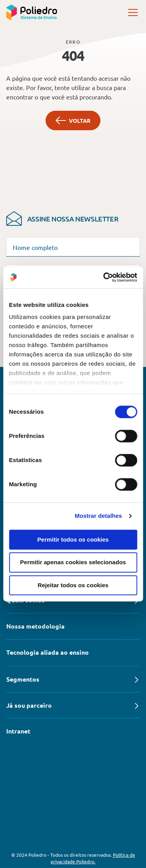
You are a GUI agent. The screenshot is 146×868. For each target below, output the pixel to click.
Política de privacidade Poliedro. (93, 858)
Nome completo (35, 247)
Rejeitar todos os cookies (73, 585)
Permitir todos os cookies (73, 539)
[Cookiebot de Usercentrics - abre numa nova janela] (104, 277)
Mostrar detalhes (99, 516)
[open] (134, 12)
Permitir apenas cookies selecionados (73, 562)
